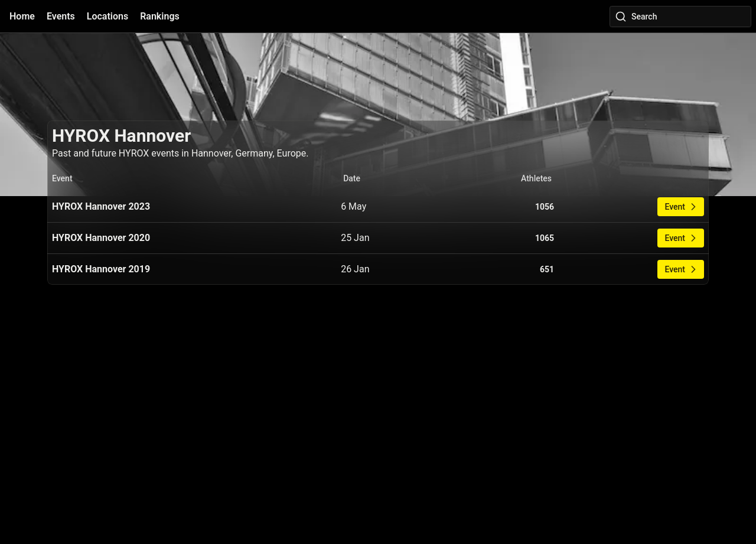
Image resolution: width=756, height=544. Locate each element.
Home (22, 16)
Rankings (160, 16)
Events (61, 16)
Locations (107, 16)
